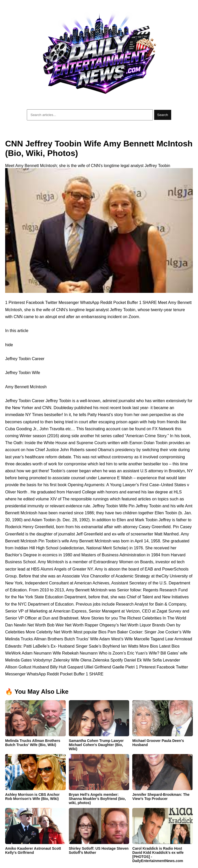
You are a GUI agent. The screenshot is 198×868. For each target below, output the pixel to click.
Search (163, 115)
